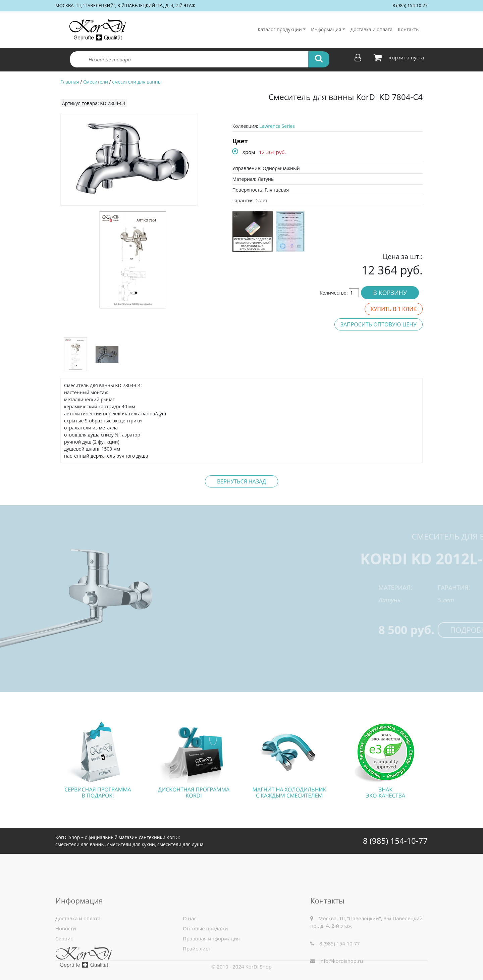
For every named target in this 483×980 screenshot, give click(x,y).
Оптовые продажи (205, 958)
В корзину (390, 293)
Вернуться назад (241, 481)
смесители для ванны (137, 82)
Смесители (96, 82)
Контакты (409, 29)
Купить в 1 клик (394, 309)
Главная (70, 82)
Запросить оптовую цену (379, 324)
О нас (190, 948)
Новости (66, 958)
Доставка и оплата (372, 29)
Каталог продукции (280, 29)
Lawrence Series (277, 126)
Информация (326, 29)
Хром (249, 152)
